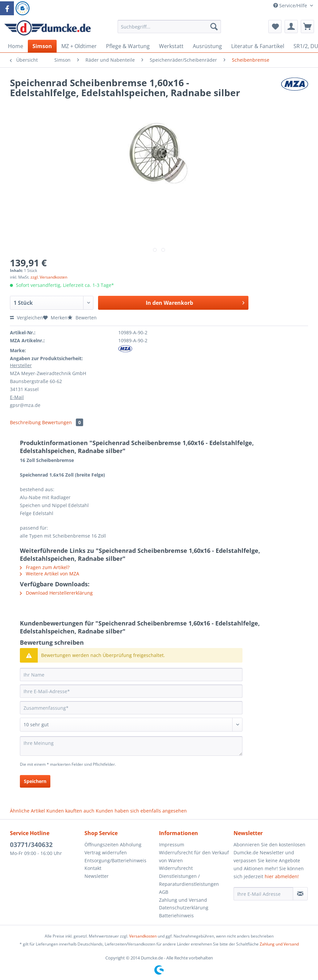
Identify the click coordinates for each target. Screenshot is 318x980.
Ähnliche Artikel (27, 811)
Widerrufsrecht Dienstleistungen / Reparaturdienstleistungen (189, 876)
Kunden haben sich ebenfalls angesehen (141, 811)
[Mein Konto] (291, 27)
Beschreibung (25, 422)
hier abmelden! (282, 876)
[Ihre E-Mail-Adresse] (131, 691)
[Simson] (42, 46)
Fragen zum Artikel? (45, 567)
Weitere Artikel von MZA (50, 574)
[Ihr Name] (131, 675)
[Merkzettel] (275, 27)
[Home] (16, 46)
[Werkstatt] (171, 46)
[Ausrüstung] (207, 46)
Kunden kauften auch (70, 811)
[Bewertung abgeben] (131, 725)
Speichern (35, 781)
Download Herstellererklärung (56, 593)
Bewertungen (63, 422)
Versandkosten (143, 936)
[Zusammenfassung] (131, 708)
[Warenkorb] (307, 27)
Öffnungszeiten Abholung (113, 845)
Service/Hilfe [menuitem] (291, 5)
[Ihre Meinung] (131, 746)
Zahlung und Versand (183, 900)
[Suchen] (214, 27)
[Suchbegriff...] (169, 27)
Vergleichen (26, 318)
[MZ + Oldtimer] (79, 46)
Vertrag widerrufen (106, 852)
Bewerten (82, 318)
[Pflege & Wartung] (128, 46)
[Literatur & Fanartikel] (258, 46)
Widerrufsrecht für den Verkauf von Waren (194, 856)
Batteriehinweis (176, 915)
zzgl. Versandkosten (49, 277)
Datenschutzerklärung (184, 908)
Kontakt (93, 868)
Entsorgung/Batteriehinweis (115, 860)
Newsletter (97, 876)
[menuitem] (169, 30)
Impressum (172, 845)
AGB (164, 892)
